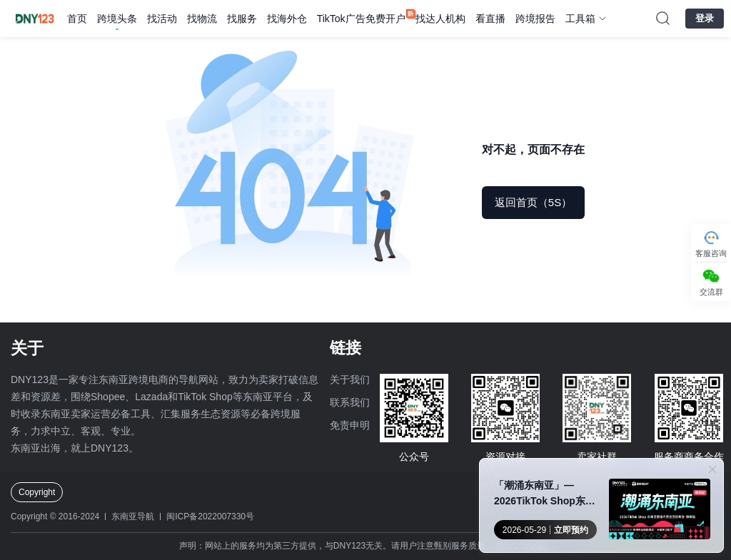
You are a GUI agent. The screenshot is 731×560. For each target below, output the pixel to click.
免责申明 (350, 425)
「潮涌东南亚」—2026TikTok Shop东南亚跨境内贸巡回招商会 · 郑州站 (547, 494)
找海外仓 (287, 19)
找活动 (162, 19)
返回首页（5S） (533, 202)
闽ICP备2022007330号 (210, 516)
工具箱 (580, 19)
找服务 (242, 19)
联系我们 (350, 402)
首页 (77, 19)
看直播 (490, 19)
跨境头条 (117, 19)
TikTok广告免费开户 (361, 19)
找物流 (202, 19)
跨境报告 (535, 19)
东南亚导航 (133, 516)
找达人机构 (440, 19)
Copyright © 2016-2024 (55, 516)
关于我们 (350, 380)
